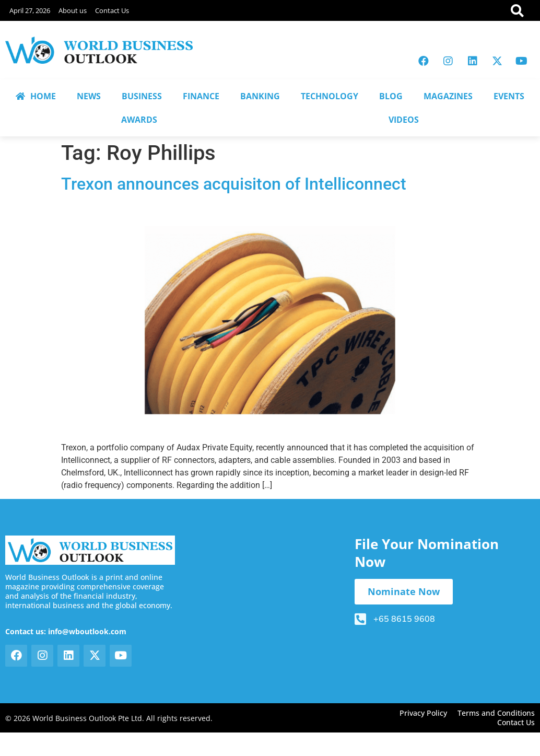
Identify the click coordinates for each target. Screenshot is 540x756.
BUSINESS (142, 96)
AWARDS (139, 120)
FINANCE (201, 96)
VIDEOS (404, 120)
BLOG (391, 96)
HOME (36, 96)
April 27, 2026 (30, 10)
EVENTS (509, 96)
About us (73, 10)
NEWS (89, 96)
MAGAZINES (448, 96)
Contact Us (112, 10)
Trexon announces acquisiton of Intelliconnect (234, 184)
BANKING (260, 96)
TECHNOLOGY (330, 96)
